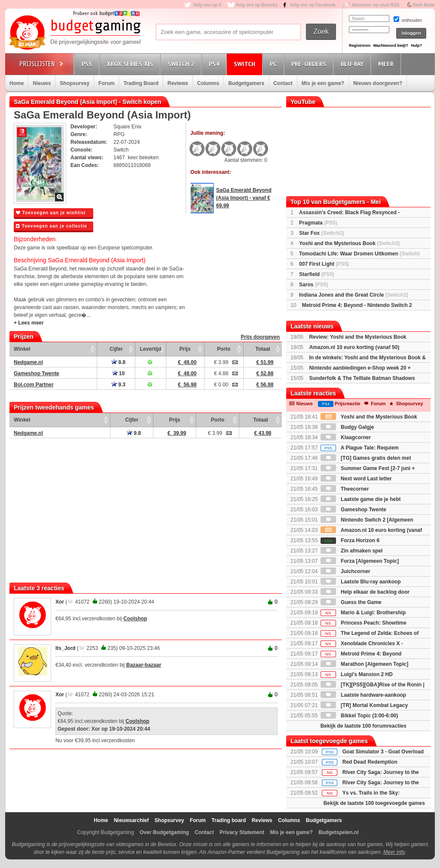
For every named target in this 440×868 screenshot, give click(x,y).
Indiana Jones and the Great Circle (354, 295)
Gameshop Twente (353, 510)
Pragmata (318, 223)
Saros (313, 285)
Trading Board (141, 83)
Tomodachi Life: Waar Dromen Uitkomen (359, 254)
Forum (106, 83)
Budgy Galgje (347, 427)
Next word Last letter (356, 479)
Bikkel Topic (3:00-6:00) (359, 716)
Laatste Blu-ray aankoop (361, 582)
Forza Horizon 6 (350, 540)
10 (119, 373)
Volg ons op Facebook (313, 5)
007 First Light (324, 264)
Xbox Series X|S (131, 64)
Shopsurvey (75, 83)
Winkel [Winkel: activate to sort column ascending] (22, 349)
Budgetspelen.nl (338, 832)
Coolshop (135, 619)
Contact (283, 83)
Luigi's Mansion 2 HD (357, 674)
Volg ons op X (207, 5)
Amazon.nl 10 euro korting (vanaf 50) (354, 347)
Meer (387, 64)
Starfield (317, 274)
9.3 (118, 385)
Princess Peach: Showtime (364, 623)
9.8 (118, 362)
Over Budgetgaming (164, 832)
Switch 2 (182, 64)
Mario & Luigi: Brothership (363, 613)
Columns (208, 83)
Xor (60, 602)
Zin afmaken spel (352, 551)
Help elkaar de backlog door (365, 592)
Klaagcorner (346, 437)
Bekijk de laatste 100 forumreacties (364, 726)
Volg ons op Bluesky (257, 5)
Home (17, 83)
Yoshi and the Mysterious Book (349, 243)
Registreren (360, 46)
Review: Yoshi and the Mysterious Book (357, 337)
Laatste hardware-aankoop (363, 695)
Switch (246, 64)
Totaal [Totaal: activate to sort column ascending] (263, 349)
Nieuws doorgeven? (378, 83)
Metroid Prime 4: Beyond (361, 654)
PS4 (215, 64)
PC (275, 64)
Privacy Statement (242, 832)
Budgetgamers (246, 83)
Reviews (178, 83)
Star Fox (322, 233)
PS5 (88, 64)
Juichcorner (345, 571)
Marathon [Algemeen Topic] (364, 664)
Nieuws (42, 83)
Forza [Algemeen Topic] (360, 561)
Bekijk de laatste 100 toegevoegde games (374, 803)
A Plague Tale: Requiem (360, 448)
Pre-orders (310, 64)
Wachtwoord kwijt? (391, 46)
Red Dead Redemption (370, 762)
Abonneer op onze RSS (376, 5)
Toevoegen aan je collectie (52, 226)
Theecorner (345, 489)
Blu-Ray (353, 64)
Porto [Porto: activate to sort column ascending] (224, 349)
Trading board (229, 820)
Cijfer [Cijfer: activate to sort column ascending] (116, 349)
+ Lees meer (29, 323)
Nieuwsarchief (131, 820)
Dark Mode (424, 5)
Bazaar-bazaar (144, 665)
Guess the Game (351, 602)
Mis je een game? (323, 83)
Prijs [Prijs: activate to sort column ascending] (185, 349)
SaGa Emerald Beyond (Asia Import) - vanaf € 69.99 (244, 198)
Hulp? (416, 46)
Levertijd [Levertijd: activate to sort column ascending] (150, 349)
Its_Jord (66, 648)
